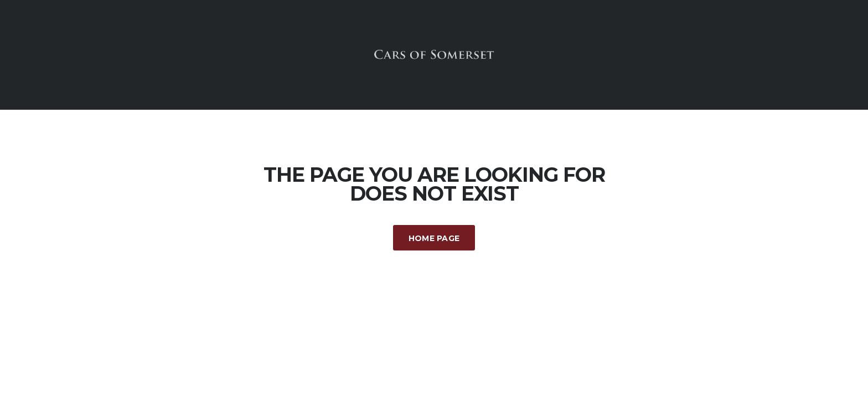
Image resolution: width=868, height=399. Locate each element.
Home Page (434, 238)
